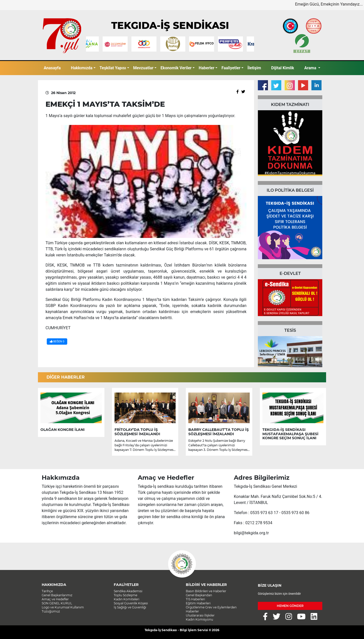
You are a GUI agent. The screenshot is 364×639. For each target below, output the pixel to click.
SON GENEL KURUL (57, 603)
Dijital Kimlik (283, 68)
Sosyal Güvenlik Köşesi (131, 603)
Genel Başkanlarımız (57, 595)
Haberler (207, 68)
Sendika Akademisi (128, 591)
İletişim (254, 68)
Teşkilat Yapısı (113, 68)
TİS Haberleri (195, 599)
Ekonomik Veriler (176, 68)
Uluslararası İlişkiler (200, 615)
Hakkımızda (82, 68)
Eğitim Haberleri (198, 603)
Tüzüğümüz (51, 611)
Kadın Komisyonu (199, 619)
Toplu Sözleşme (126, 595)
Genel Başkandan (199, 595)
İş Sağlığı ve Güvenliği (130, 607)
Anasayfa (52, 68)
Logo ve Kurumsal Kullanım (63, 607)
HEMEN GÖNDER (290, 606)
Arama (311, 68)
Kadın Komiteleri (127, 599)
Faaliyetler (231, 68)
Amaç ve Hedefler (55, 599)
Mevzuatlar (143, 68)
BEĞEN (57, 341)
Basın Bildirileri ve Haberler (206, 591)
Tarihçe (47, 591)
